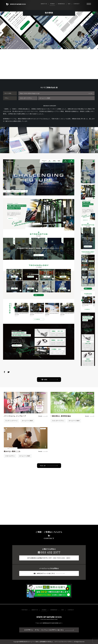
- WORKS (44, 610)
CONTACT (76, 4)
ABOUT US (44, 4)
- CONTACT (70, 610)
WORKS (52, 4)
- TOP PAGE (24, 610)
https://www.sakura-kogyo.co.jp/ (30, 93)
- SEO (62, 610)
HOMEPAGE (61, 4)
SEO (69, 4)
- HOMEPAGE (54, 610)
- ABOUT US (34, 610)
